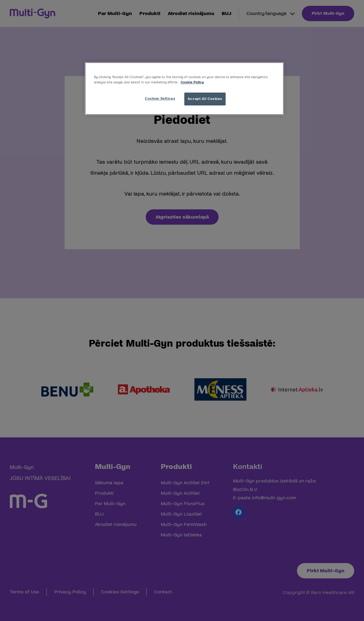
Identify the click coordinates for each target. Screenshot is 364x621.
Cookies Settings (160, 98)
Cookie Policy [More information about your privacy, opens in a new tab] (192, 82)
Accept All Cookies (205, 99)
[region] (184, 89)
